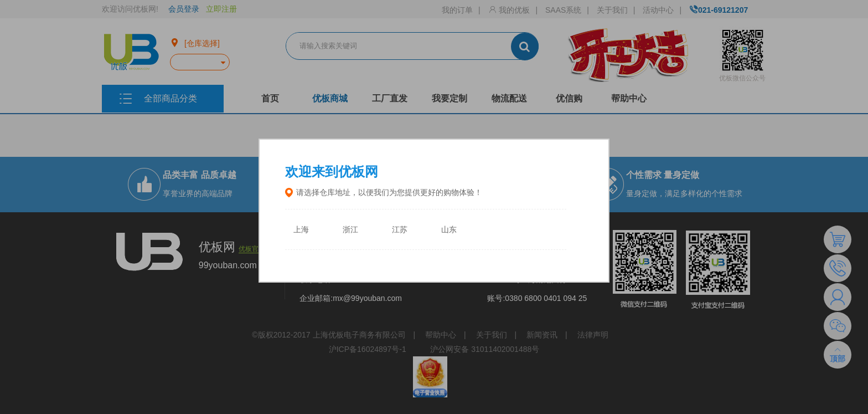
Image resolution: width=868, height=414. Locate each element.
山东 (449, 230)
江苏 (400, 230)
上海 (301, 230)
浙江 (350, 230)
